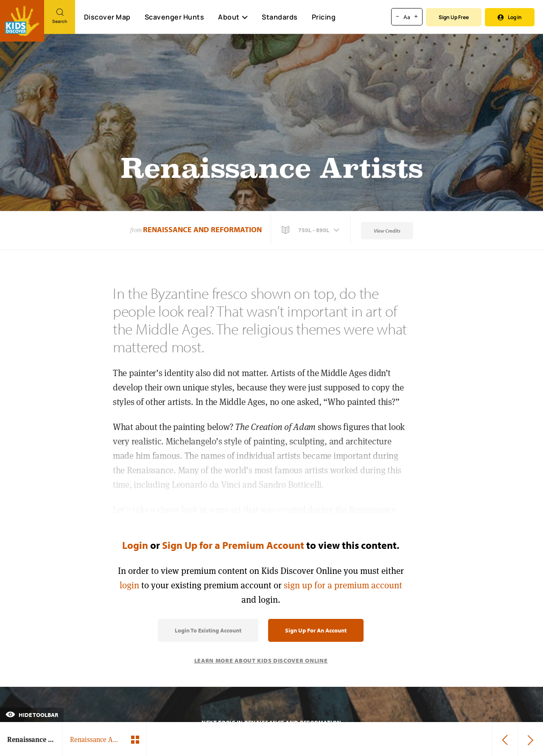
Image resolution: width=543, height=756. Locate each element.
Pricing (324, 17)
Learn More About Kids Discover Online (261, 660)
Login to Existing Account (208, 630)
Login (135, 545)
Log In (510, 17)
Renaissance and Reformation (202, 229)
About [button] (233, 17)
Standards (280, 17)
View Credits (387, 231)
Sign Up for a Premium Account (233, 545)
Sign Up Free (454, 17)
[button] (311, 230)
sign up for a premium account (343, 585)
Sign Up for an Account (316, 630)
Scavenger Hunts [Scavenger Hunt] (174, 17)
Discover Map (107, 17)
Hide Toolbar (32, 715)
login (129, 585)
